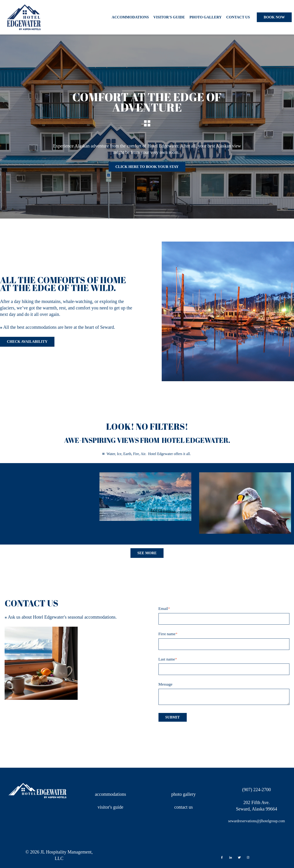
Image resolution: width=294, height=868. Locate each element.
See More (147, 553)
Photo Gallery (206, 17)
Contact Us (238, 17)
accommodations (110, 794)
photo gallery (184, 794)
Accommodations (130, 17)
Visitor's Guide (169, 17)
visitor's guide (110, 807)
